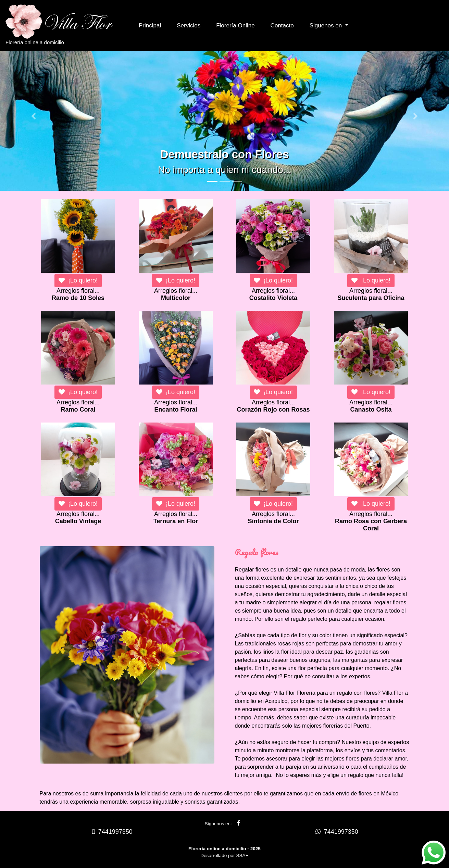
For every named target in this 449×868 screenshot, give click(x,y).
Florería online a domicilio (65, 25)
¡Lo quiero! (78, 280)
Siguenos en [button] (327, 26)
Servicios (189, 26)
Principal (150, 26)
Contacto (282, 26)
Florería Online (235, 26)
